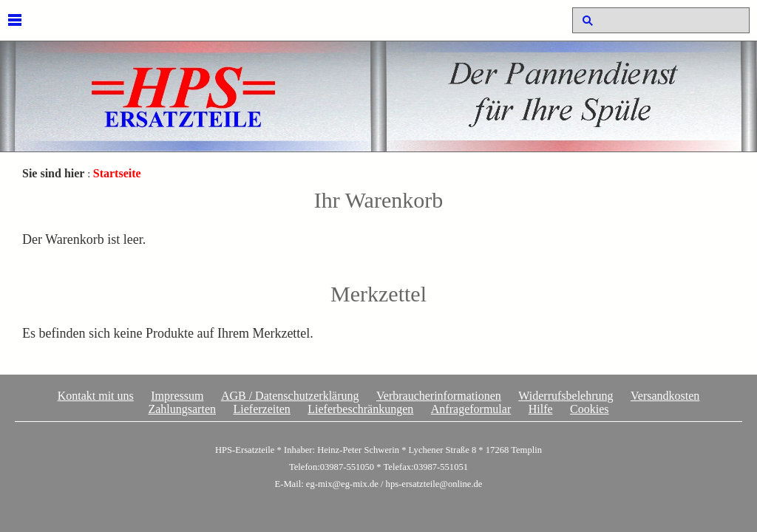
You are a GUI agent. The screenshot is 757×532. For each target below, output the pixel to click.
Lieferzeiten (261, 409)
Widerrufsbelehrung (566, 396)
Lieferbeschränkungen (360, 409)
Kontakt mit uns (96, 396)
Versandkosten (665, 396)
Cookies (589, 409)
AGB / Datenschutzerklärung (290, 396)
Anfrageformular (471, 409)
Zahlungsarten (182, 409)
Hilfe (541, 409)
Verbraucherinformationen (439, 396)
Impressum (177, 396)
